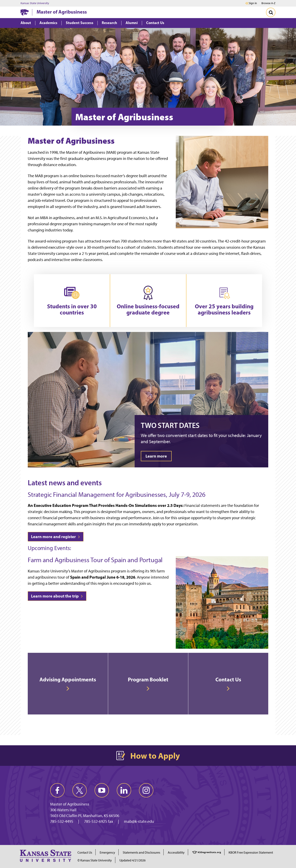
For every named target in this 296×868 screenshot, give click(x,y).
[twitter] (80, 790)
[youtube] (102, 790)
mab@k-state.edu (139, 821)
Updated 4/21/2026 (132, 860)
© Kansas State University (95, 860)
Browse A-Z (268, 3)
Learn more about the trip (57, 596)
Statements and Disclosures (141, 852)
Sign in (253, 3)
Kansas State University (35, 3)
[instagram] (146, 790)
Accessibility (176, 852)
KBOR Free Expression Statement (251, 852)
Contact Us (85, 852)
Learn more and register (56, 537)
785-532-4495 (62, 821)
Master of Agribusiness (62, 12)
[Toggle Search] (271, 12)
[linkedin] (124, 790)
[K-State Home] (25, 12)
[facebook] (57, 790)
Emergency (107, 852)
